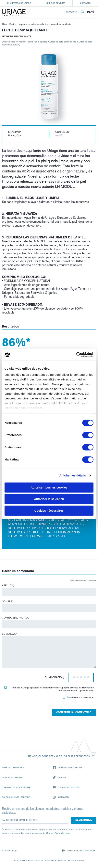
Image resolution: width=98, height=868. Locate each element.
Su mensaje (9, 634)
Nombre (7, 602)
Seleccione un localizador (79, 851)
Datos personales (54, 860)
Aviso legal (34, 860)
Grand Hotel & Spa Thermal (16, 787)
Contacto (85, 3)
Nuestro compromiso (14, 767)
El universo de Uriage (19, 3)
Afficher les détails (73, 475)
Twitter (59, 777)
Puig (82, 860)
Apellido (8, 586)
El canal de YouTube (66, 787)
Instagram (61, 797)
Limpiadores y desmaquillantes (33, 24)
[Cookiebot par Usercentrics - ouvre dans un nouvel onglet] (76, 355)
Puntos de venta (56, 3)
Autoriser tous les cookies (49, 487)
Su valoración (55, 677)
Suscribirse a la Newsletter (78, 698)
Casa (5, 24)
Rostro (13, 24)
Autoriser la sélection (49, 499)
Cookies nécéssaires (49, 511)
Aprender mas (86, 691)
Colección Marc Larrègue (16, 797)
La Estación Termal (12, 777)
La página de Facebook (67, 768)
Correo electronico (16, 618)
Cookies (71, 860)
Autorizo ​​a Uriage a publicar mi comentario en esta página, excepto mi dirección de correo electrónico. (49, 689)
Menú (91, 12)
